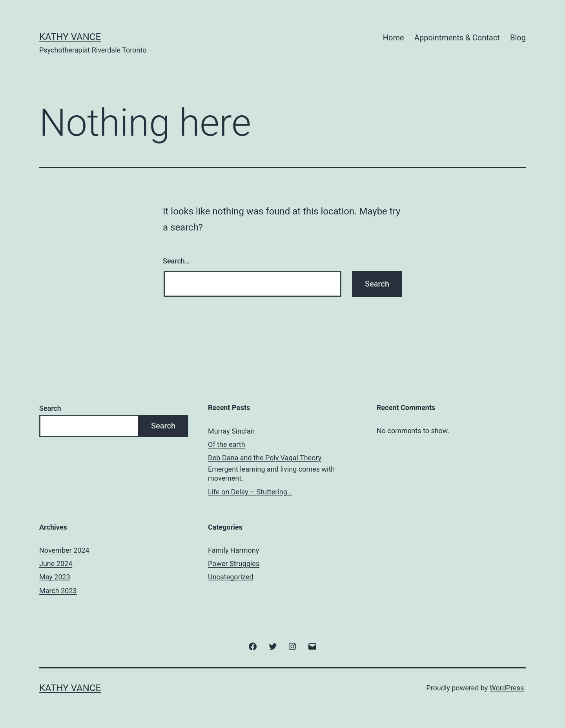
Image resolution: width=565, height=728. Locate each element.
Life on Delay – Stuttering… (250, 492)
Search (50, 408)
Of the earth (227, 444)
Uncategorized (231, 577)
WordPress (507, 688)
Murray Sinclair (231, 431)
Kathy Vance (70, 37)
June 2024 (56, 564)
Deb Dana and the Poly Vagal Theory (265, 458)
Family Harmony (233, 550)
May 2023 (55, 577)
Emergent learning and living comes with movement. (271, 474)
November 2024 (64, 550)
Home (394, 38)
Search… (176, 261)
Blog (518, 38)
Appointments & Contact (457, 38)
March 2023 (58, 591)
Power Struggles (234, 564)
